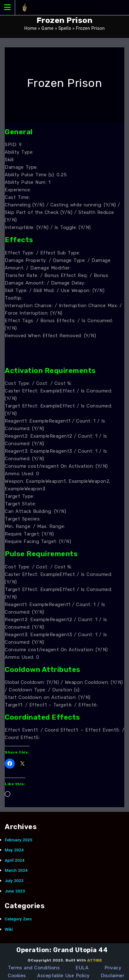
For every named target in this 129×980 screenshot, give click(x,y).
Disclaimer (112, 976)
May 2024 (14, 850)
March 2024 (16, 870)
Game (48, 28)
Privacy (113, 968)
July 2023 (14, 881)
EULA (82, 968)
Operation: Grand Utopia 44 (62, 950)
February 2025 (19, 840)
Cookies (17, 976)
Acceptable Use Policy (63, 976)
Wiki (9, 929)
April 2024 (15, 860)
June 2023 (15, 891)
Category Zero (18, 919)
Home (31, 28)
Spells (65, 28)
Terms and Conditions (34, 968)
